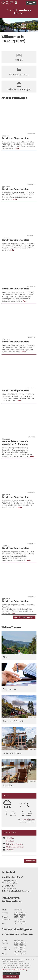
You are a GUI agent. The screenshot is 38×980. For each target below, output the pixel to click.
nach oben (30, 861)
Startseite (3, 4)
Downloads (10, 841)
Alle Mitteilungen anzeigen (24, 617)
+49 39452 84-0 (8, 886)
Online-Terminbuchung (17, 4)
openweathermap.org (29, 819)
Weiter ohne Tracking (11, 973)
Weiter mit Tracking (11, 977)
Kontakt (12, 4)
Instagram (10, 850)
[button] (31, 3)
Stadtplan (10, 838)
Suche (8, 4)
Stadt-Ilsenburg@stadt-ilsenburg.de (16, 891)
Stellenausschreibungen (15, 847)
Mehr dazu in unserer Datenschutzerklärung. (14, 970)
